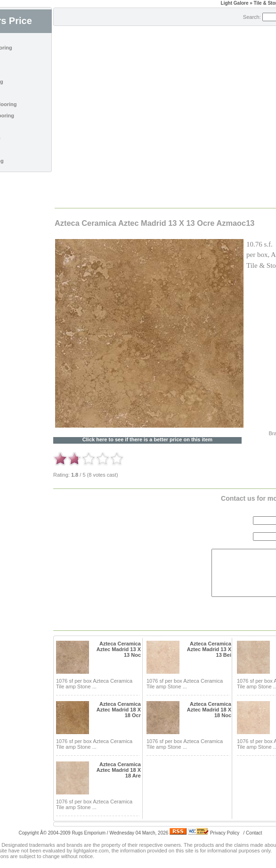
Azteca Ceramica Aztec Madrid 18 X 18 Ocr (119, 710)
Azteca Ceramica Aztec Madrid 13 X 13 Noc (119, 649)
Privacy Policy (225, 833)
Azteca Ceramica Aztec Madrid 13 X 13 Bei (209, 649)
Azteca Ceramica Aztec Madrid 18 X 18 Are (119, 770)
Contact (254, 833)
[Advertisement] (138, 116)
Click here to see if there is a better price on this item (147, 440)
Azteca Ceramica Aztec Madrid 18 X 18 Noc (209, 710)
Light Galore (235, 3)
